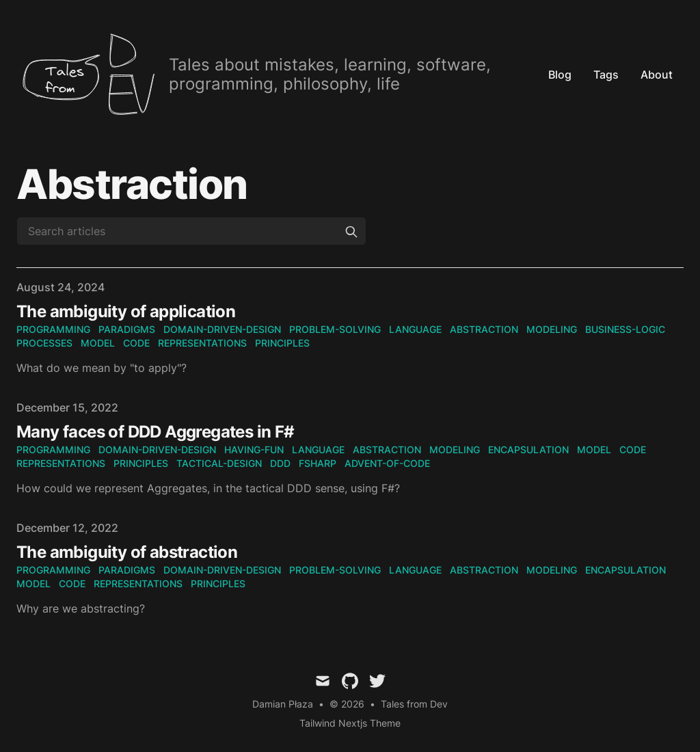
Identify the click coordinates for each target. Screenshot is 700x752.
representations (202, 343)
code (136, 343)
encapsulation (528, 449)
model (98, 343)
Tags (606, 75)
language (415, 329)
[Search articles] (191, 231)
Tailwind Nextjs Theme (350, 723)
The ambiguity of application (126, 311)
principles (282, 343)
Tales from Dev (414, 704)
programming (53, 329)
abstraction (484, 329)
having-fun (254, 449)
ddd (280, 463)
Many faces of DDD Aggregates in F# (156, 432)
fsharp (318, 463)
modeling (552, 329)
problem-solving (335, 329)
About (657, 75)
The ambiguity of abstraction (127, 552)
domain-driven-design (222, 329)
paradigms (127, 329)
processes (44, 343)
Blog (560, 75)
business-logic (625, 329)
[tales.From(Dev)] (277, 74)
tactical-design (219, 463)
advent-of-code (387, 463)
